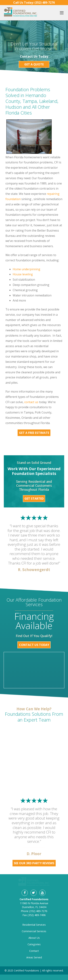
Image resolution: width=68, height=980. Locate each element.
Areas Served (34, 945)
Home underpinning (26, 269)
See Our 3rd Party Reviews (34, 863)
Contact (34, 938)
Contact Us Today (34, 645)
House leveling (23, 274)
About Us (34, 925)
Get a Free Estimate (34, 433)
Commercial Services (34, 918)
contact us (31, 402)
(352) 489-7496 (37, 902)
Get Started (34, 499)
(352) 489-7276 (38, 898)
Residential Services (34, 912)
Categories (34, 932)
